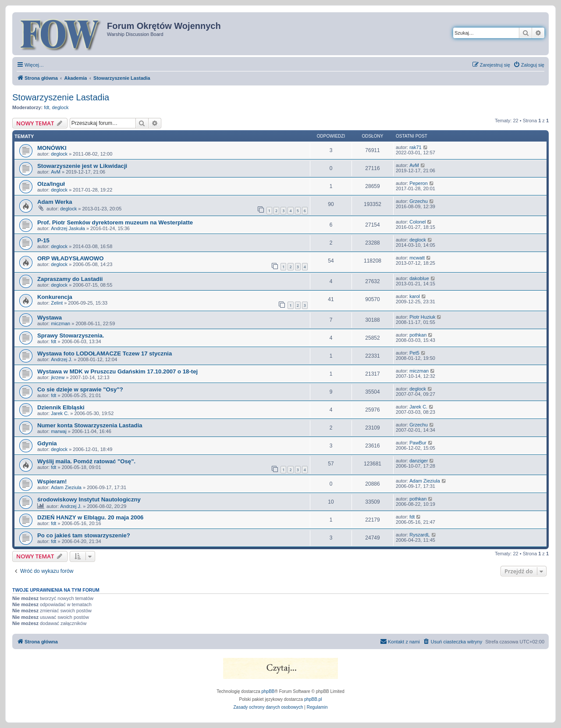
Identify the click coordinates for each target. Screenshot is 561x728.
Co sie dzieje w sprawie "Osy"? (80, 389)
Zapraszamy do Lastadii (70, 279)
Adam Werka (55, 202)
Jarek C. (60, 413)
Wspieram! (52, 481)
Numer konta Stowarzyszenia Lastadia (90, 425)
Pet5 (414, 353)
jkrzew (58, 377)
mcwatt (417, 258)
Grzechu (419, 201)
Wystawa (50, 318)
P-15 (43, 240)
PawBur (418, 443)
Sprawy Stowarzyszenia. (71, 336)
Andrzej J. (62, 359)
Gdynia (47, 443)
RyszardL (419, 535)
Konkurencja (55, 297)
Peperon (419, 183)
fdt (46, 107)
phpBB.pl (313, 699)
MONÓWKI (52, 148)
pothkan (418, 335)
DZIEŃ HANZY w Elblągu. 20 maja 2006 (90, 517)
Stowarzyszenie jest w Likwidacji (82, 166)
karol (415, 296)
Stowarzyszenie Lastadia (61, 97)
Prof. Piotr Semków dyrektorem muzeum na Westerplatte (115, 222)
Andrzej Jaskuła (68, 228)
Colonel (417, 222)
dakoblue (419, 278)
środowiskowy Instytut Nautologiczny (89, 499)
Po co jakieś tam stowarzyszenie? (84, 535)
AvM (56, 172)
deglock (60, 107)
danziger (419, 461)
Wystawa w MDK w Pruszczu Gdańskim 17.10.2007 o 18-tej (117, 371)
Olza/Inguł (51, 184)
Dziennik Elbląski (61, 407)
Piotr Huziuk (422, 317)
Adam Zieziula (66, 487)
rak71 (415, 147)
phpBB (268, 691)
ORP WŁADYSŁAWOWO (70, 258)
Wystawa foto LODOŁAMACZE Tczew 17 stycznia (105, 353)
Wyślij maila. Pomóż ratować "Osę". (86, 461)
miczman (60, 323)
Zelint (57, 303)
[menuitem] (529, 65)
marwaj (59, 431)
